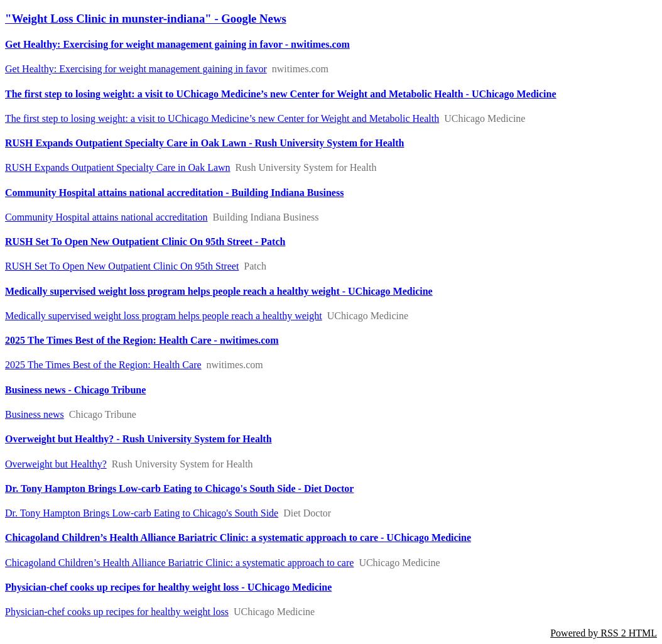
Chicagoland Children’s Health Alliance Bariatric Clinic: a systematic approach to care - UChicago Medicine (238, 538)
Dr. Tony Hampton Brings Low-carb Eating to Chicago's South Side (142, 513)
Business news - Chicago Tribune (75, 390)
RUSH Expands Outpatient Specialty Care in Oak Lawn (118, 167)
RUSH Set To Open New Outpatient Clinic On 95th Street (122, 266)
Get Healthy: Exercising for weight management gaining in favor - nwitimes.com (177, 44)
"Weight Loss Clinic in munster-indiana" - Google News (146, 19)
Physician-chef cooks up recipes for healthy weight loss (117, 612)
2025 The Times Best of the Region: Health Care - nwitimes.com (142, 340)
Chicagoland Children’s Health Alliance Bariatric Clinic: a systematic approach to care (179, 563)
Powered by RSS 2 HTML (604, 633)
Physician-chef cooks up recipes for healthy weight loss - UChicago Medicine (168, 587)
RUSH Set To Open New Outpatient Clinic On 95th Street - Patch (145, 242)
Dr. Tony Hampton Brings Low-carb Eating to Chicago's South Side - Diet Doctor (179, 488)
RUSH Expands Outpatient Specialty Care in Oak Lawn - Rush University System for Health (204, 143)
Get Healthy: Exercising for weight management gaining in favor (136, 69)
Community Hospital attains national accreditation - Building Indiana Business (174, 193)
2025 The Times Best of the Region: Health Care (103, 365)
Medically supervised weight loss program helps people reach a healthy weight (164, 316)
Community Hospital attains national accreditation (106, 217)
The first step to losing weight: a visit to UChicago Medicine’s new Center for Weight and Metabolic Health (222, 118)
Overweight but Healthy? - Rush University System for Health (138, 439)
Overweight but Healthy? (56, 464)
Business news (35, 414)
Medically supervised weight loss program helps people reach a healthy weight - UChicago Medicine (219, 291)
